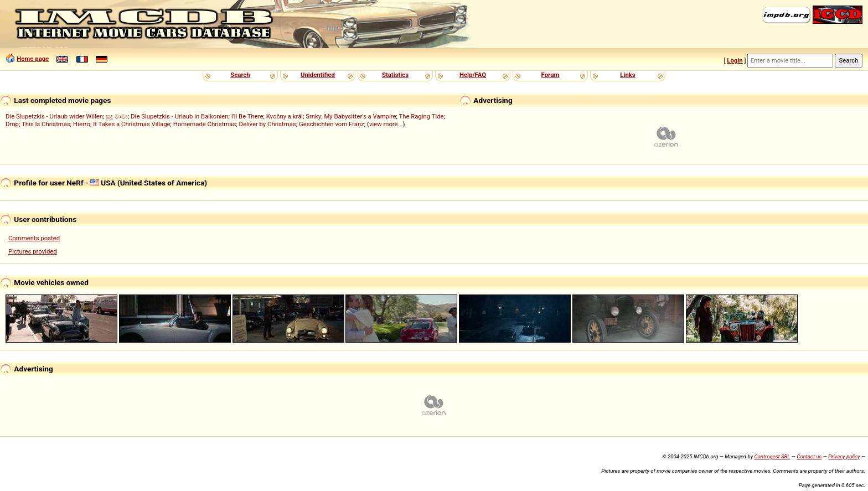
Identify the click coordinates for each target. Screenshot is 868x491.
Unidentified (318, 75)
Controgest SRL (772, 456)
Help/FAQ (473, 75)
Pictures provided (33, 251)
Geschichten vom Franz (332, 124)
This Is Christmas (46, 124)
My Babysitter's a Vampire (360, 116)
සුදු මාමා (117, 116)
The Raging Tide (421, 116)
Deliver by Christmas (268, 124)
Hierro (82, 124)
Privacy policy (844, 456)
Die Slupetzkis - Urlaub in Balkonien (179, 116)
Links (627, 75)
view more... (386, 124)
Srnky (313, 116)
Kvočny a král (285, 116)
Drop (12, 124)
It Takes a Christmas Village (131, 124)
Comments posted (34, 238)
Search (240, 75)
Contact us (809, 456)
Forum (551, 75)
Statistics (395, 75)
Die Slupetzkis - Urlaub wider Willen (54, 116)
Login (735, 60)
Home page (33, 59)
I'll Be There (247, 116)
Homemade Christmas (205, 124)
